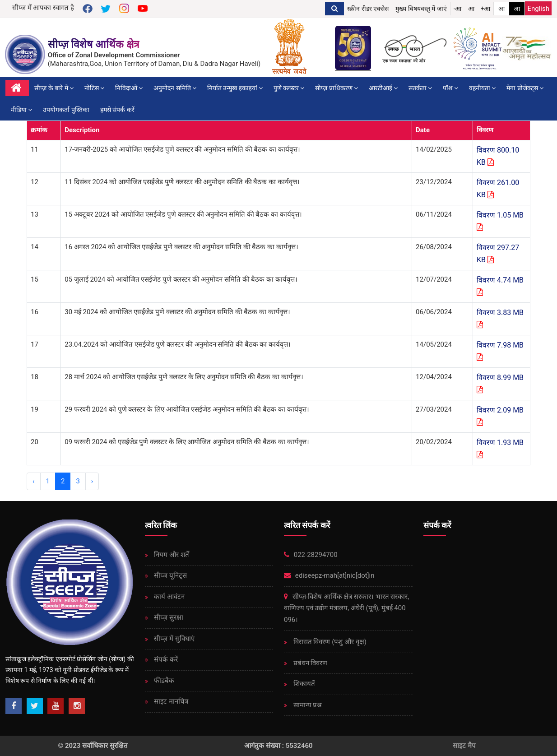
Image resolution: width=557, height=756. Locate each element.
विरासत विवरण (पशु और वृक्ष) (329, 642)
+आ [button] (486, 9)
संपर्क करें (165, 659)
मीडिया (21, 109)
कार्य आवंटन (169, 597)
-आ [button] (458, 9)
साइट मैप (464, 746)
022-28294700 (311, 555)
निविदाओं (129, 88)
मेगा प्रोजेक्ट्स (525, 88)
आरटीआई (383, 88)
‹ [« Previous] (34, 481)
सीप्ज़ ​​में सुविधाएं (174, 639)
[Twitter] (35, 706)
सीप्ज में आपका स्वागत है (43, 8)
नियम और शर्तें (171, 555)
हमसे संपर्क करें (117, 109)
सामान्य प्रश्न (307, 705)
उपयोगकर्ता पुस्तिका (66, 109)
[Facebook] (14, 706)
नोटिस (94, 88)
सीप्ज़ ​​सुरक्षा (168, 617)
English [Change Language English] (538, 9)
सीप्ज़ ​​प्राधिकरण (337, 88)
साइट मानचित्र (170, 701)
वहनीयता (482, 88)
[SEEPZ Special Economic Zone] (26, 54)
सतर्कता (420, 88)
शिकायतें (303, 684)
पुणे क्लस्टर (289, 88)
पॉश (450, 88)
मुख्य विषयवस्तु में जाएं (421, 9)
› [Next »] (92, 481)
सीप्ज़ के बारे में (54, 88)
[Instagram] (77, 706)
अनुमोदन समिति (175, 88)
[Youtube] (56, 706)
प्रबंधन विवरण (309, 663)
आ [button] (471, 9)
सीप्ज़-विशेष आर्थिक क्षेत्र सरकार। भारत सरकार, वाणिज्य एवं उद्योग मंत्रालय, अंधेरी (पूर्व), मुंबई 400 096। (346, 608)
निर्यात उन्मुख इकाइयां (235, 88)
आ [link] (501, 9)
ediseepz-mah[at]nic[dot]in (329, 575)
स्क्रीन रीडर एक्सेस (368, 9)
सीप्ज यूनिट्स (170, 575)
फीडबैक (164, 681)
